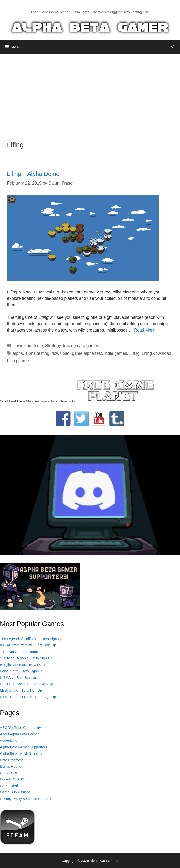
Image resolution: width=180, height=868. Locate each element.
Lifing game (18, 361)
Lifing (134, 353)
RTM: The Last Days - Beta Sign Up (28, 697)
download (61, 353)
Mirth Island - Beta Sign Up (21, 690)
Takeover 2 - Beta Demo (19, 652)
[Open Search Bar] (173, 47)
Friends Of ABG (12, 779)
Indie (38, 346)
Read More (144, 330)
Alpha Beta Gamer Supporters (24, 747)
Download (22, 346)
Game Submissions (15, 792)
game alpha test (87, 353)
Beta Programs (12, 760)
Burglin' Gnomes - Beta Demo (23, 665)
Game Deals (10, 786)
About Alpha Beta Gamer (19, 734)
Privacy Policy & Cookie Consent (26, 799)
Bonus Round (11, 766)
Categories (9, 773)
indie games (116, 353)
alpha (18, 353)
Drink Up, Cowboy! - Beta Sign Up (27, 684)
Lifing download (156, 353)
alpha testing (37, 353)
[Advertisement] (90, 94)
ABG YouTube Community (21, 727)
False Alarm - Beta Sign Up (21, 671)
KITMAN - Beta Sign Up (19, 677)
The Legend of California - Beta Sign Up (31, 639)
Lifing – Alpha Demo (33, 174)
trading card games (81, 346)
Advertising (9, 740)
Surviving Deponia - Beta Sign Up (26, 658)
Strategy (53, 346)
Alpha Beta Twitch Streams (21, 753)
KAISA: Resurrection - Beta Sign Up (28, 645)
